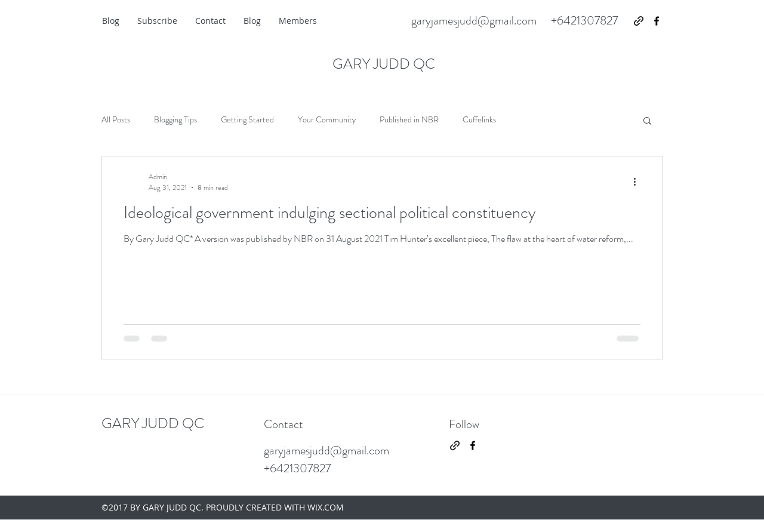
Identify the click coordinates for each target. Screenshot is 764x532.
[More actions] (639, 182)
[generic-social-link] (639, 21)
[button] (647, 122)
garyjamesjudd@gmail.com (474, 21)
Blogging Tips (175, 120)
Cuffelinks (479, 120)
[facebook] (657, 21)
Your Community (327, 120)
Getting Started (247, 120)
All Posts (116, 120)
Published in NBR (409, 120)
